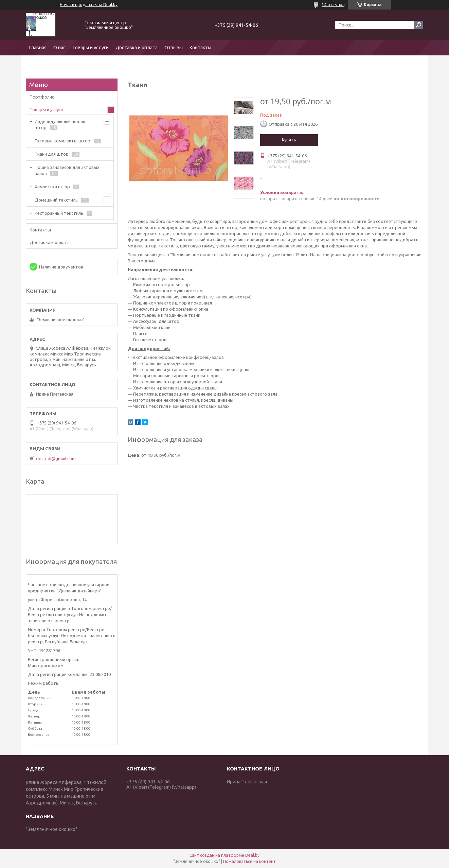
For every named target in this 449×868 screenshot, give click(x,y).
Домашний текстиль (56, 200)
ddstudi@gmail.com (56, 458)
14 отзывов (333, 5)
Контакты (200, 48)
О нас (59, 48)
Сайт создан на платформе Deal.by (224, 855)
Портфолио (42, 97)
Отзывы (174, 48)
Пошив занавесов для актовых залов (67, 170)
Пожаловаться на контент (249, 861)
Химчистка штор (52, 187)
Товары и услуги (91, 48)
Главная (38, 48)
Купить (289, 140)
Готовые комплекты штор (62, 141)
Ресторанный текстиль (59, 213)
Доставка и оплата (137, 48)
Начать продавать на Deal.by (89, 5)
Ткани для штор (52, 154)
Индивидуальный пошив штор (60, 124)
